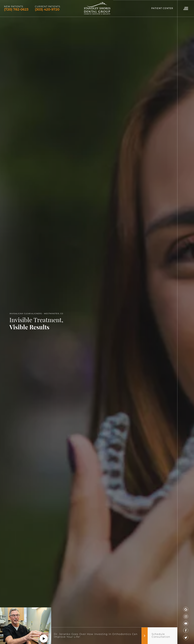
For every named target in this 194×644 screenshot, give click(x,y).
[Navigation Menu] (186, 8)
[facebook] (186, 630)
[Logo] (97, 8)
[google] (186, 609)
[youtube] (186, 623)
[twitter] (186, 637)
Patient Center (162, 9)
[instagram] (186, 616)
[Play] (44, 639)
